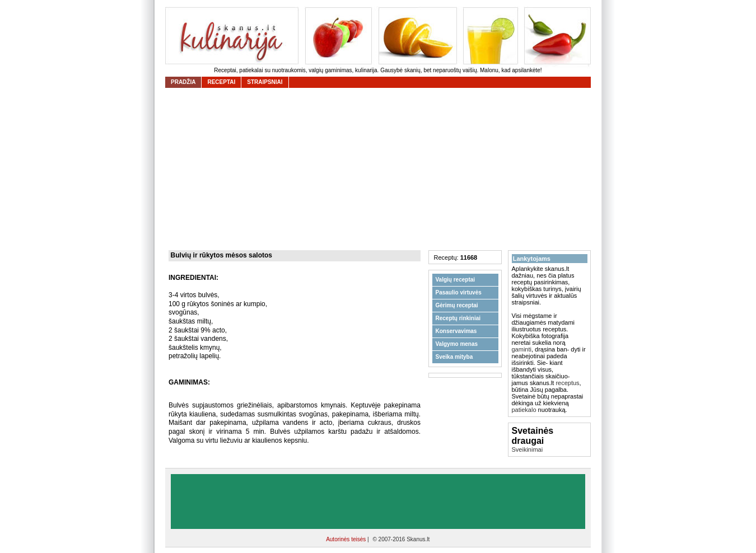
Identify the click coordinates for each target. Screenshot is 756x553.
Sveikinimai (528, 449)
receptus (567, 383)
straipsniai (265, 82)
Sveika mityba (454, 357)
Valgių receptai (456, 280)
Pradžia (183, 82)
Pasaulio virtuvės (459, 292)
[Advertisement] (381, 169)
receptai (221, 82)
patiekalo (524, 410)
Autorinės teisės (347, 539)
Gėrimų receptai (457, 305)
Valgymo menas (457, 344)
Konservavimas (456, 331)
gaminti (522, 349)
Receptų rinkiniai (458, 318)
